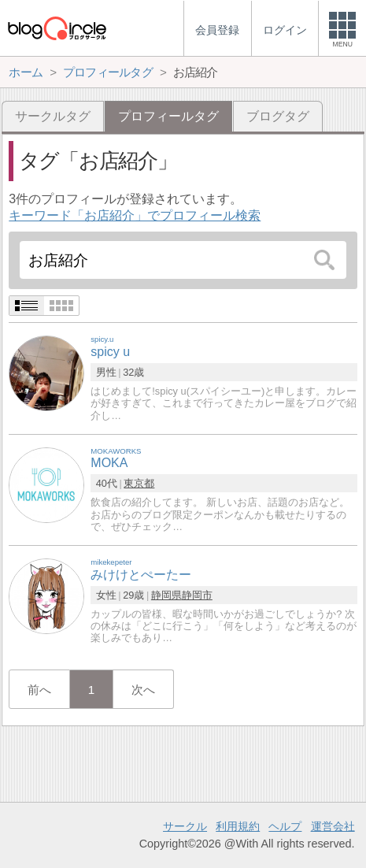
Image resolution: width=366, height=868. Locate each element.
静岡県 (166, 595)
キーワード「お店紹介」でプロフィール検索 (135, 215)
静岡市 (197, 595)
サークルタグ (53, 116)
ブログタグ (278, 116)
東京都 (139, 483)
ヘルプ (285, 826)
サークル (185, 826)
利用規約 (238, 826)
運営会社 (333, 826)
